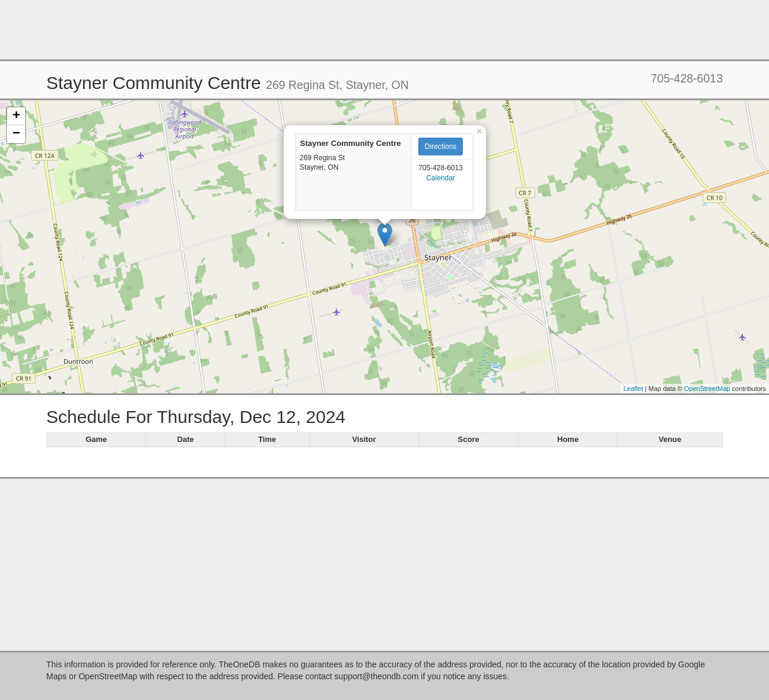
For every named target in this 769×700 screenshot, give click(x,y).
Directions (441, 147)
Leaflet (633, 389)
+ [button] (16, 116)
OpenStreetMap (707, 389)
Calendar (441, 178)
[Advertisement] (384, 30)
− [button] (16, 134)
